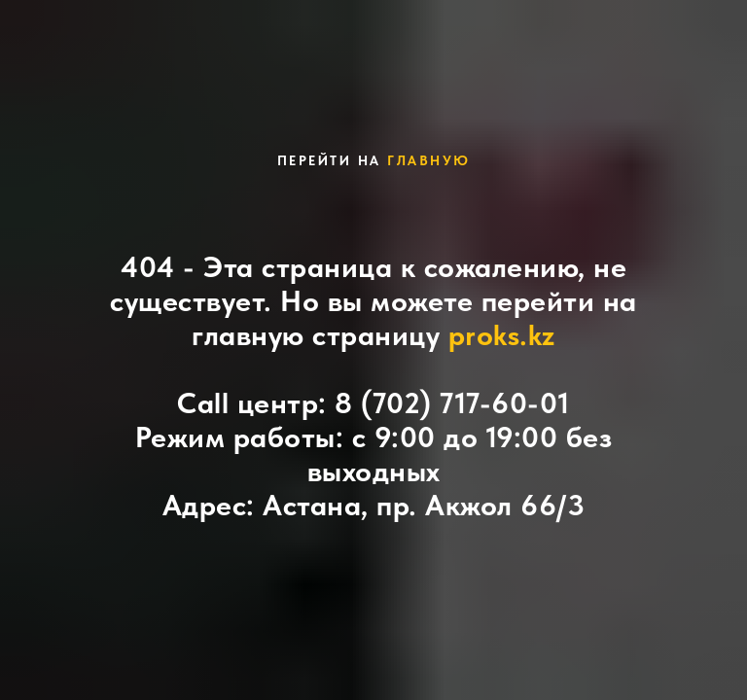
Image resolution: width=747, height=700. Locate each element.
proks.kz (502, 334)
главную (429, 160)
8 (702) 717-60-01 (452, 402)
